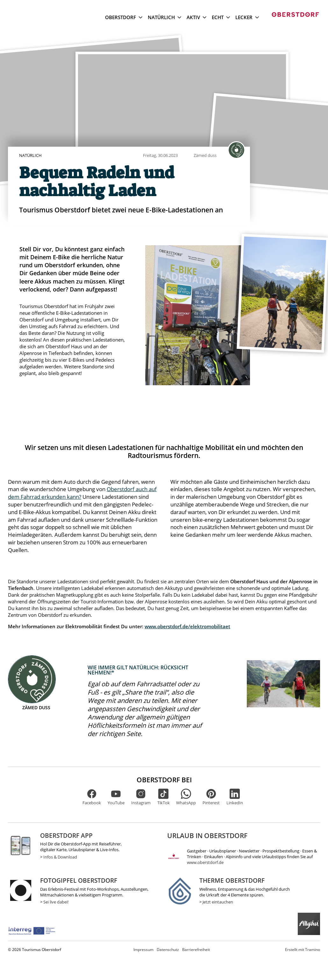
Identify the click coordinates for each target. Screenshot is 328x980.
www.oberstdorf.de (205, 862)
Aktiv (196, 17)
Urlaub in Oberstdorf (207, 836)
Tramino (303, 950)
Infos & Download (60, 857)
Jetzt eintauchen (218, 902)
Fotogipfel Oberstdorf (79, 880)
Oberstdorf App (66, 835)
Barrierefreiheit (196, 950)
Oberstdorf (124, 17)
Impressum (143, 950)
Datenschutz (168, 950)
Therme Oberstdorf (232, 880)
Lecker (247, 17)
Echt (221, 17)
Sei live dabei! (56, 902)
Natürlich (164, 17)
